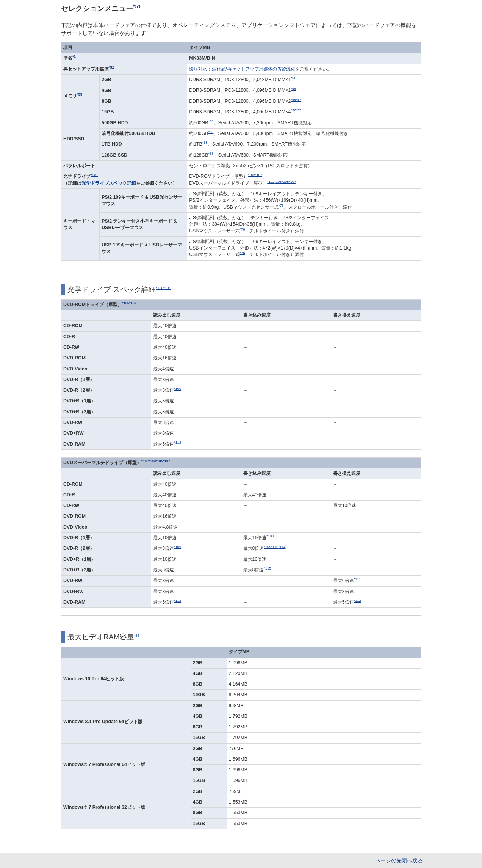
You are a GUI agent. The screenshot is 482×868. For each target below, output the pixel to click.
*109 (178, 389)
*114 (282, 547)
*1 (74, 57)
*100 (160, 288)
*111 (358, 579)
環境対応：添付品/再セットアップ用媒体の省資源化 (242, 69)
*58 (211, 121)
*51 (137, 6)
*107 (259, 175)
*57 (299, 100)
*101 (94, 175)
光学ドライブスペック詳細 (109, 183)
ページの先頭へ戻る (399, 860)
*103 (278, 182)
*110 (275, 547)
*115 (267, 568)
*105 (251, 175)
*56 (293, 78)
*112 (178, 443)
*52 (111, 67)
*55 (80, 94)
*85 (137, 635)
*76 (281, 206)
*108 (270, 536)
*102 (271, 182)
